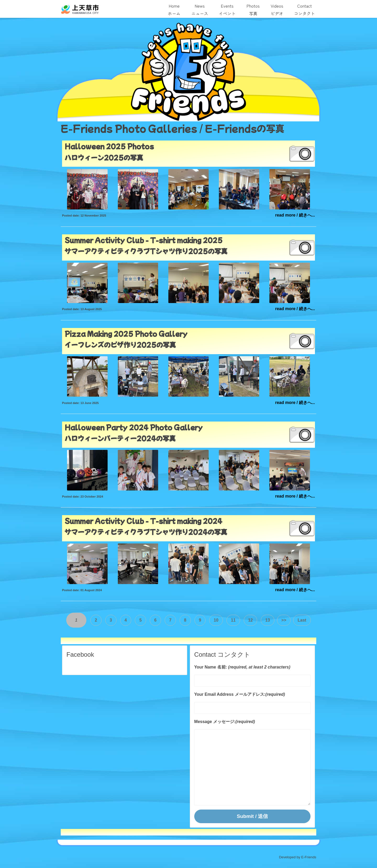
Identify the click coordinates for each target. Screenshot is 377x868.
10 (216, 620)
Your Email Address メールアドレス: (230, 694)
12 (250, 620)
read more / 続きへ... (295, 215)
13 (268, 620)
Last (302, 620)
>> (284, 620)
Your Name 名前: (211, 667)
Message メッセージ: (215, 721)
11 (233, 620)
